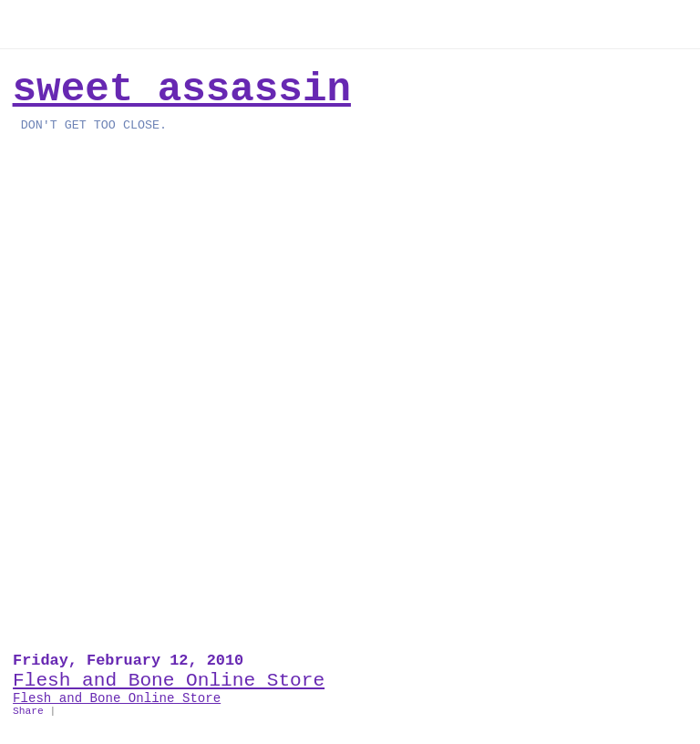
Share (28, 711)
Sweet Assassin (182, 89)
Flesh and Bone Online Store (169, 680)
